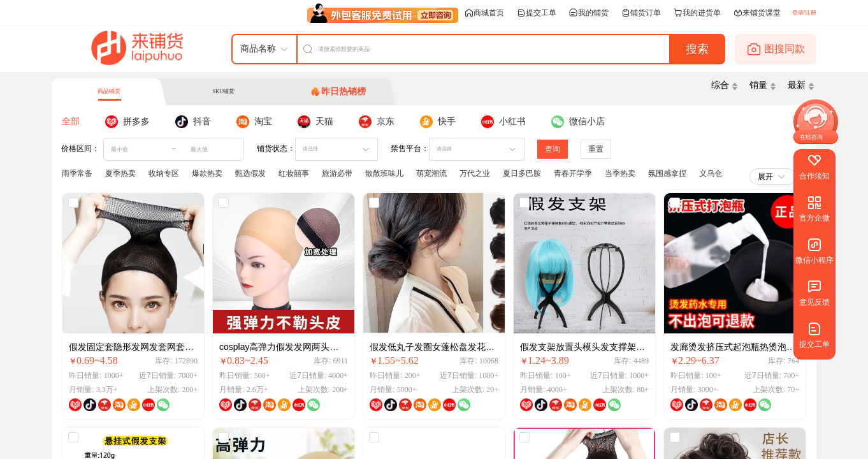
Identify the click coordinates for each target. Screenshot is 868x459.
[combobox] (330, 149)
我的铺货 (589, 13)
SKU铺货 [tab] (223, 91)
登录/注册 (804, 13)
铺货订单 (641, 13)
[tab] (338, 92)
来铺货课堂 (757, 13)
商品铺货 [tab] (109, 91)
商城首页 (484, 13)
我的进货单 (697, 13)
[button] (808, 137)
